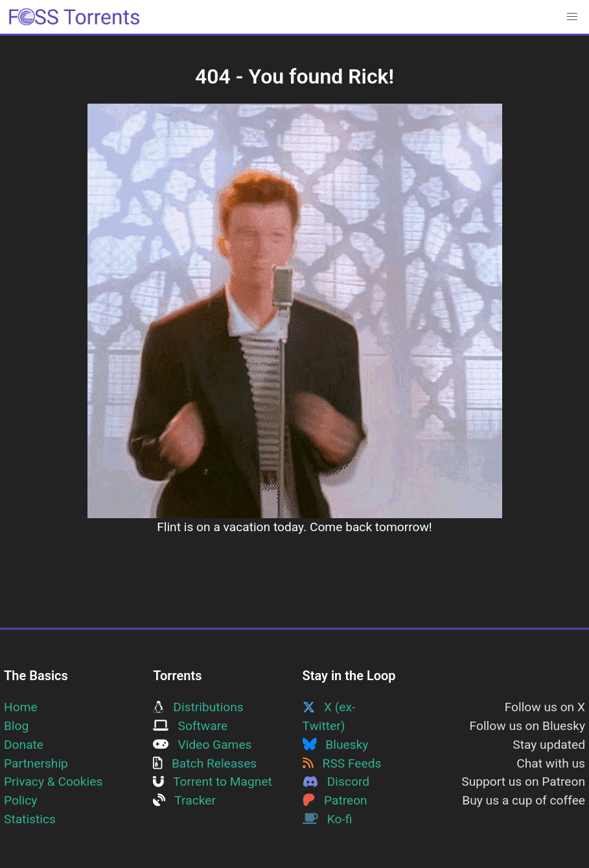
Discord (336, 782)
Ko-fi (328, 819)
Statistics (30, 819)
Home (21, 707)
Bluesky (336, 745)
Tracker (184, 800)
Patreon (335, 800)
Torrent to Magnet (213, 782)
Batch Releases (205, 763)
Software (190, 726)
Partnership (36, 763)
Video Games (202, 745)
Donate (24, 745)
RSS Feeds (342, 763)
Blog (16, 726)
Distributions (198, 707)
